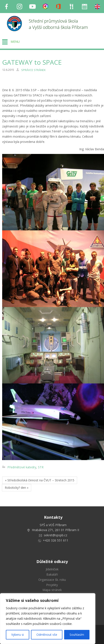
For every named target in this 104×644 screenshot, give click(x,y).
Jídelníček (52, 569)
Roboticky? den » (17, 488)
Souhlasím (77, 635)
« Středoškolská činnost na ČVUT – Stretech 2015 (40, 480)
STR (41, 467)
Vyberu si (18, 635)
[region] (48, 619)
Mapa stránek (52, 590)
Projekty (52, 585)
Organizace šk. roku (52, 580)
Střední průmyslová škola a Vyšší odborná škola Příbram (58, 24)
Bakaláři (52, 574)
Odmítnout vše (47, 635)
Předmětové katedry (22, 467)
